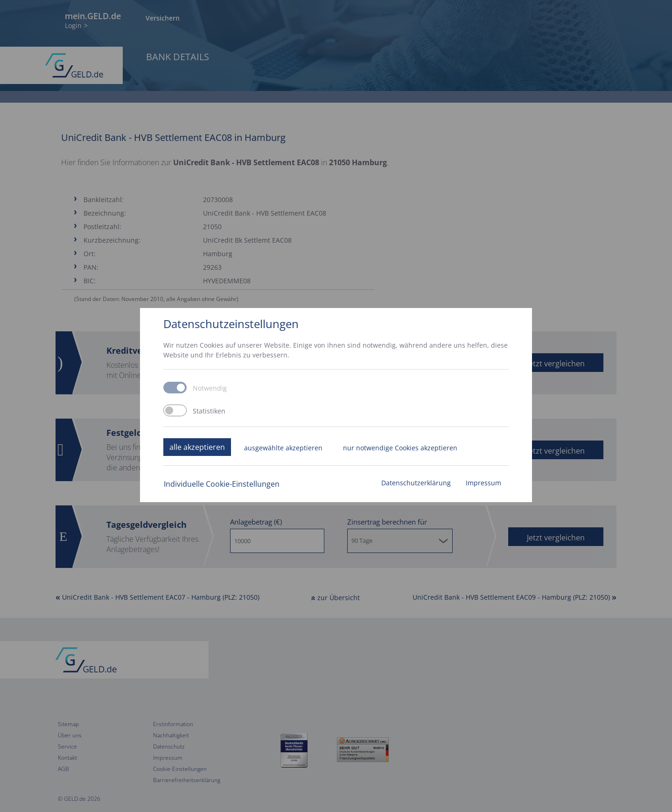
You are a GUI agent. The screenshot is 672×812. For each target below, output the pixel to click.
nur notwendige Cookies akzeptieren (400, 448)
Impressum (483, 483)
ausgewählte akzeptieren (283, 448)
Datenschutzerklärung (416, 483)
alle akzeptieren (197, 447)
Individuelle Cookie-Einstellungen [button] (222, 484)
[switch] (175, 410)
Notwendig (210, 388)
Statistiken (209, 411)
